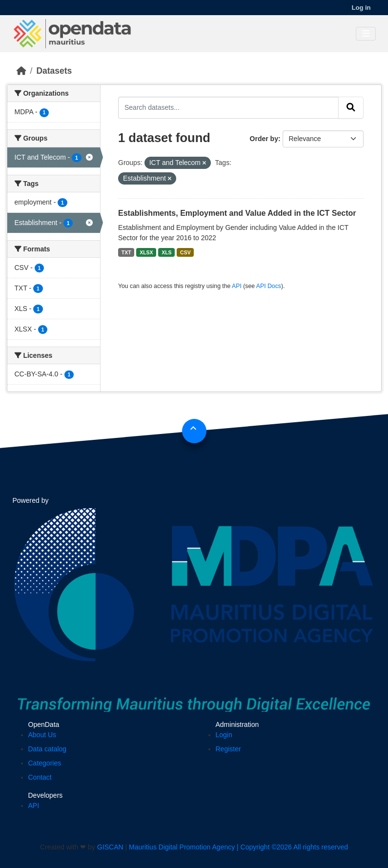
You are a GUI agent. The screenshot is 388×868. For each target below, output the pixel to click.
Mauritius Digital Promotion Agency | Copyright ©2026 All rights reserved (238, 847)
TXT (126, 252)
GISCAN (110, 847)
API (237, 286)
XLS (166, 252)
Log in (361, 8)
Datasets (54, 71)
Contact (40, 777)
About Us (42, 735)
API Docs (269, 286)
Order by (264, 139)
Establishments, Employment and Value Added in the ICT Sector (237, 213)
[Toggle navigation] (366, 34)
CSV (185, 252)
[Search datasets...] (228, 107)
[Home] (21, 71)
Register (228, 749)
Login (224, 735)
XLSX (146, 252)
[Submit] (351, 107)
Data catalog (48, 749)
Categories (45, 763)
